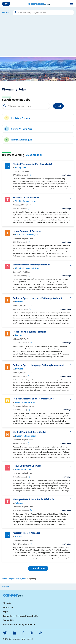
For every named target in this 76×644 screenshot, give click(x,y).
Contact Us (8, 607)
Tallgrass (19, 503)
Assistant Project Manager (26, 533)
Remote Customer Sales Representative (33, 399)
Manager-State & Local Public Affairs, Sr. (34, 499)
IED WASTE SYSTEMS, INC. (27, 235)
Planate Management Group (28, 268)
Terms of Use (9, 620)
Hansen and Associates (25, 436)
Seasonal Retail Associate (26, 198)
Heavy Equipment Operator (27, 231)
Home (4, 579)
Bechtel (19, 536)
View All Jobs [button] (38, 568)
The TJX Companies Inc (25, 201)
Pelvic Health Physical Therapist (29, 332)
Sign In (6, 4)
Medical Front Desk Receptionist (29, 432)
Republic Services (23, 469)
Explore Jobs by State (18, 579)
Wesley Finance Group (25, 402)
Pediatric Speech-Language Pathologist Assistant (38, 365)
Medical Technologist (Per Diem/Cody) (32, 164)
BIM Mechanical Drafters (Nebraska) (31, 265)
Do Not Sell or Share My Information (19, 624)
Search (58, 106)
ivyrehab (19, 302)
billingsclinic (21, 168)
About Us (7, 603)
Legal (6, 612)
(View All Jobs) (34, 155)
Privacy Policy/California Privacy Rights (21, 616)
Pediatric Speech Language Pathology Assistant (37, 298)
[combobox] (26, 106)
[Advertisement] (38, 38)
